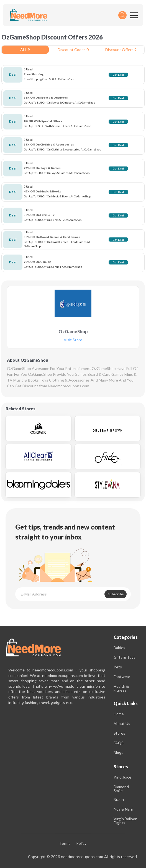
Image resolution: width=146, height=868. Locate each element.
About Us (122, 723)
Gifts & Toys (125, 657)
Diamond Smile (121, 789)
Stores (119, 733)
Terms (65, 844)
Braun (119, 799)
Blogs (118, 752)
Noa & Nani (123, 809)
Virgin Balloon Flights (125, 821)
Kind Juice (122, 777)
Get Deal (118, 75)
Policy (81, 844)
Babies (119, 648)
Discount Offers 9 (121, 50)
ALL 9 (25, 50)
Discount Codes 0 (73, 50)
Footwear (122, 677)
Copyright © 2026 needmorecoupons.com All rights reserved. (83, 857)
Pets (118, 667)
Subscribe (116, 594)
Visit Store (73, 340)
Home (119, 714)
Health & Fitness (121, 688)
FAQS (119, 743)
